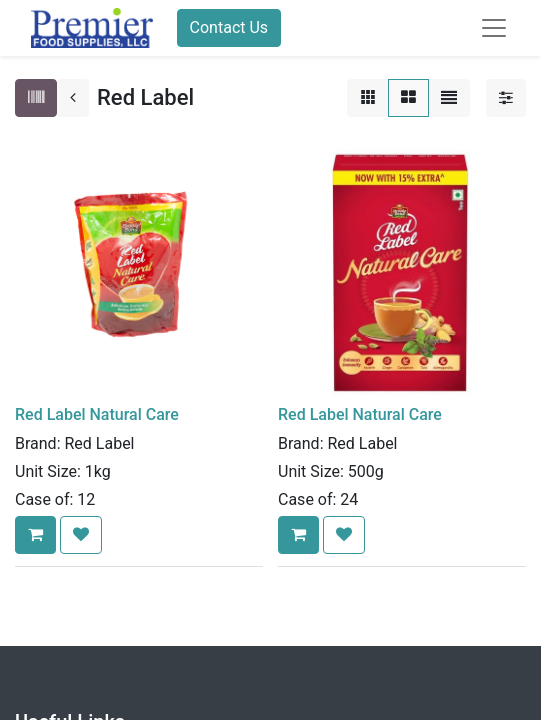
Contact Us (229, 27)
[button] (35, 535)
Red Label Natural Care (97, 414)
